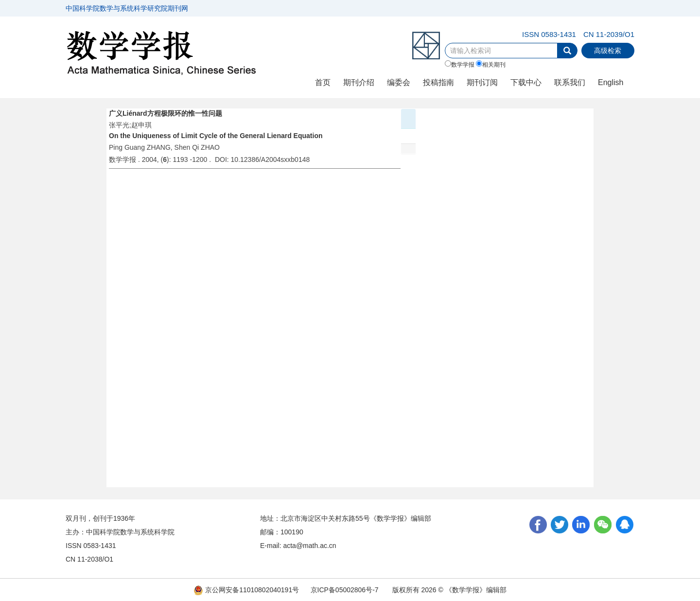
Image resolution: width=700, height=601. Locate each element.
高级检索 (608, 51)
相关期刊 (491, 64)
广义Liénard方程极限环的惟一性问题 (166, 113)
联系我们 (570, 82)
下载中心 (526, 82)
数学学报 (460, 64)
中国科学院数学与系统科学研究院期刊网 (127, 8)
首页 (323, 82)
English (611, 82)
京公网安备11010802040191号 (246, 590)
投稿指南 (438, 82)
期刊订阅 (482, 82)
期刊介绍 (359, 82)
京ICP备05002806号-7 (345, 590)
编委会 (399, 82)
